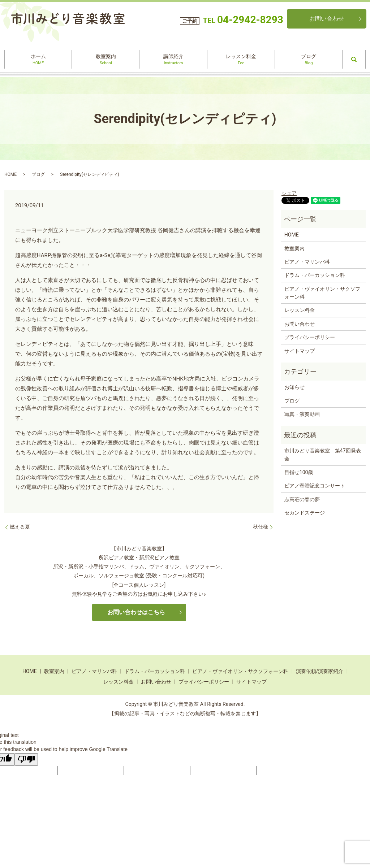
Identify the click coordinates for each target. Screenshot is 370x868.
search (354, 59)
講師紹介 (173, 60)
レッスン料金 (241, 60)
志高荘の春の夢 (302, 499)
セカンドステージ (305, 513)
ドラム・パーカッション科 (315, 275)
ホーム (38, 60)
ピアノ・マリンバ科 (307, 262)
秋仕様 (261, 527)
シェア (289, 193)
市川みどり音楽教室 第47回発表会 (323, 455)
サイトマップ (300, 351)
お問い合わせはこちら (136, 612)
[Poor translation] (26, 760)
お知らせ (294, 387)
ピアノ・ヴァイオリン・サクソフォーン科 (322, 293)
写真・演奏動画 (302, 414)
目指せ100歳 (299, 472)
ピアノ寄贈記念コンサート (315, 486)
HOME (10, 174)
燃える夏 (20, 527)
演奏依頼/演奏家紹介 (320, 671)
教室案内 (106, 60)
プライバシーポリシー (310, 337)
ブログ (309, 60)
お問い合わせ (327, 19)
